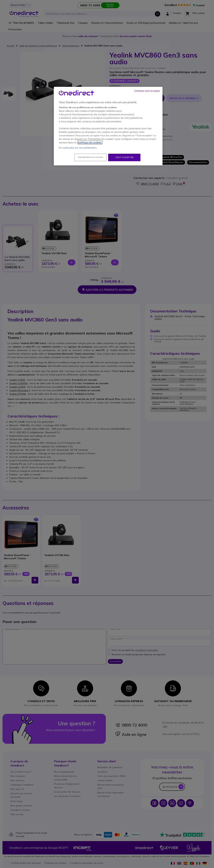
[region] (108, 126)
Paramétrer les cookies (91, 157)
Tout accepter (124, 157)
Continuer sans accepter (147, 91)
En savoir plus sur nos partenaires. (78, 148)
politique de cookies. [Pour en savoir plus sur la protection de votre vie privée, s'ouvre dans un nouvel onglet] (90, 142)
